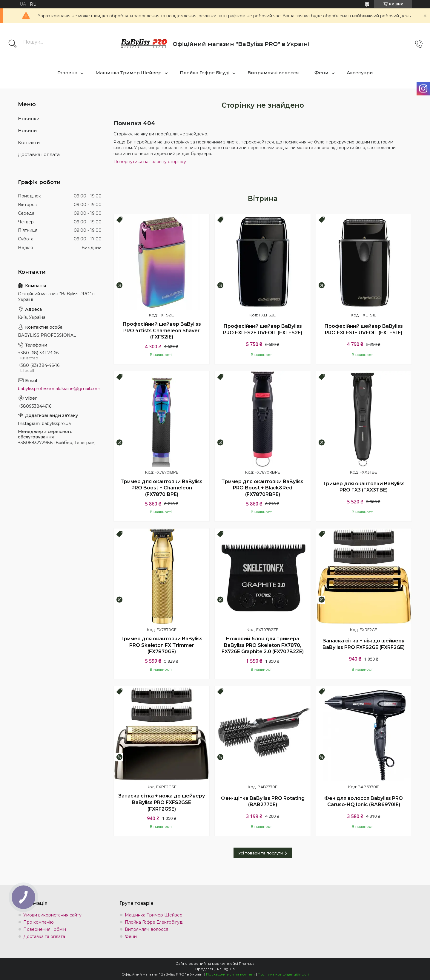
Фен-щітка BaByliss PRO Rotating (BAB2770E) (263, 802)
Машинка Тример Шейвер (129, 73)
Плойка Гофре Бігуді (205, 73)
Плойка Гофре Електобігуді (154, 922)
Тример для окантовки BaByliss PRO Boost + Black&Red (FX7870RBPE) (262, 488)
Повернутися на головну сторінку (150, 162)
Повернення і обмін (45, 929)
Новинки (29, 119)
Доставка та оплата (44, 936)
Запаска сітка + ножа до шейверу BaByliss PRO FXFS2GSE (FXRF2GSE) (162, 802)
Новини (27, 130)
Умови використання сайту (52, 915)
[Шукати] (13, 44)
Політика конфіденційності (283, 974)
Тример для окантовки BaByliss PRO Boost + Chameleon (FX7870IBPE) (162, 488)
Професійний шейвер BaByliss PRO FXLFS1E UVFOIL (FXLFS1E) (364, 329)
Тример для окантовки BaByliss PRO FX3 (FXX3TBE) (364, 487)
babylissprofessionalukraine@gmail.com (59, 389)
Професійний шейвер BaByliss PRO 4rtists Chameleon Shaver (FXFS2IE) (162, 330)
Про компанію (39, 922)
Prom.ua (247, 963)
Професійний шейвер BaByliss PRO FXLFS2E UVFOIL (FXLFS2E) (263, 329)
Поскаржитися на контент (231, 974)
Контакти (29, 142)
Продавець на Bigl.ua (215, 969)
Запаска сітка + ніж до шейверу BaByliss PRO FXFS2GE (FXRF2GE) (364, 644)
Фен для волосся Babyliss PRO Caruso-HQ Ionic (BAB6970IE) (364, 802)
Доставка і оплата (39, 154)
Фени (321, 73)
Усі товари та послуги (261, 853)
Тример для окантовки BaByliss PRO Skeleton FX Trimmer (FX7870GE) (162, 645)
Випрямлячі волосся (273, 73)
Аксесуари (360, 73)
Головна (67, 73)
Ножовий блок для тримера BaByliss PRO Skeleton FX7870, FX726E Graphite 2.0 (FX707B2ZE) (263, 645)
